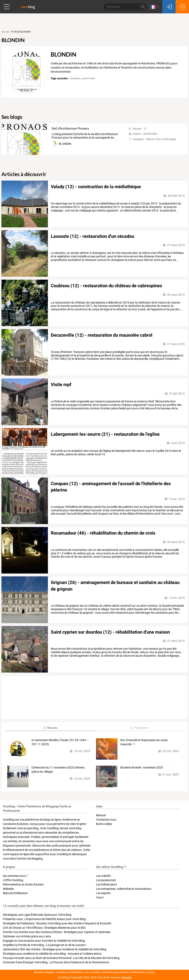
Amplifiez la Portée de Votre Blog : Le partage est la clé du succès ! (45, 945)
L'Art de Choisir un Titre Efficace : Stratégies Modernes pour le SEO (44, 928)
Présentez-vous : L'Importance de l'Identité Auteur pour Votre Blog (44, 919)
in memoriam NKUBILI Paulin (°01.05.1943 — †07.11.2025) (60, 742)
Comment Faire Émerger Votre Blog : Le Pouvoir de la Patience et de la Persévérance (56, 962)
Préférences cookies (143, 972)
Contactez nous (106, 820)
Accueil (5, 32)
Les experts (103, 893)
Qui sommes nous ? (15, 876)
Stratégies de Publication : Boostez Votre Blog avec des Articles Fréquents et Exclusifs (57, 923)
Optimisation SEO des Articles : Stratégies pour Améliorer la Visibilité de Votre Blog (55, 949)
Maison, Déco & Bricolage (161, 139)
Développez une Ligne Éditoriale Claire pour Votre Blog (37, 915)
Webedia (8, 889)
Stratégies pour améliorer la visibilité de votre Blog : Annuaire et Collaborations (52, 954)
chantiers (75, 78)
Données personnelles (116, 972)
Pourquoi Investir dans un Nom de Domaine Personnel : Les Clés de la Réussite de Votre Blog (61, 958)
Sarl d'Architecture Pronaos (70, 128)
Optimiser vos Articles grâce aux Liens (27, 936)
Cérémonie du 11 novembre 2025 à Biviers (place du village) (58, 770)
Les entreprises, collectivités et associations (124, 889)
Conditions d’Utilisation (69, 972)
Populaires (139, 728)
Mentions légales (44, 972)
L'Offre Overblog (13, 880)
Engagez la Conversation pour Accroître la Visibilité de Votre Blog (44, 941)
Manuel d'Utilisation (15, 893)
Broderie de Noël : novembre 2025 (142, 767)
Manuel (101, 815)
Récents (50, 728)
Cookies (96, 972)
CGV (87, 972)
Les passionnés (106, 880)
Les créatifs (103, 876)
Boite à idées (104, 824)
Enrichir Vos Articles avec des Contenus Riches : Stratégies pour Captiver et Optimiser (57, 932)
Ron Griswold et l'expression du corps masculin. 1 (144, 742)
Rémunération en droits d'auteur (23, 884)
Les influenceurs (106, 884)
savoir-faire (88, 78)
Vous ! (100, 897)
